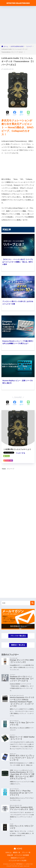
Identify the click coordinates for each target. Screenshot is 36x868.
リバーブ (11, 469)
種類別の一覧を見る (18, 645)
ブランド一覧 (26, 852)
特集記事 (10, 855)
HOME (18, 849)
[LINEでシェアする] (28, 113)
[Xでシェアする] (8, 113)
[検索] (32, 603)
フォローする (20, 453)
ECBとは (9, 852)
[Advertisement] (18, 25)
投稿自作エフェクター (18, 858)
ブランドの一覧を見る (18, 636)
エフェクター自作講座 (22, 855)
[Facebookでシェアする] (15, 113)
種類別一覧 (17, 852)
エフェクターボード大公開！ (18, 861)
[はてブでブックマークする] (21, 113)
